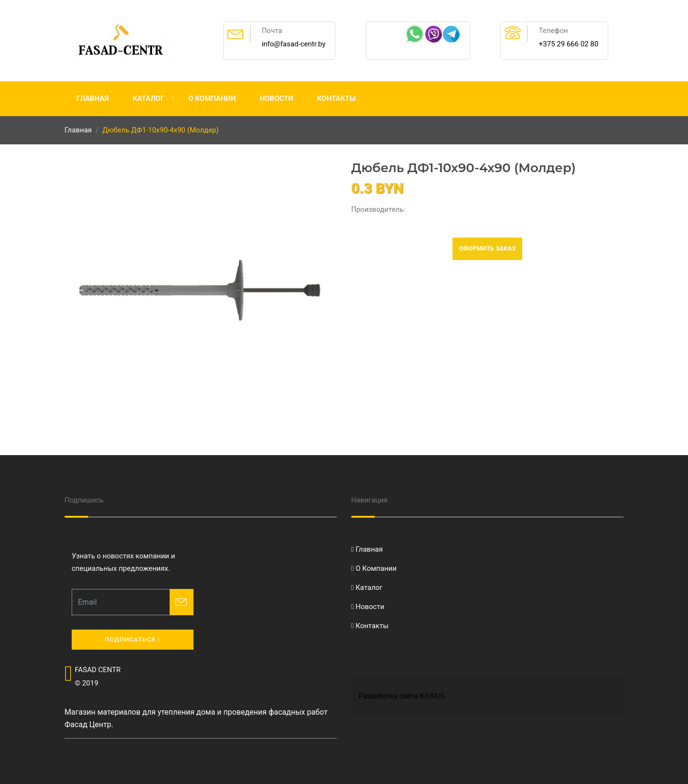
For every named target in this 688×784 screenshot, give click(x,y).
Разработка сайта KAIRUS (401, 696)
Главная (93, 98)
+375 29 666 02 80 (569, 44)
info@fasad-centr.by (294, 44)
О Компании (212, 98)
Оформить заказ (488, 248)
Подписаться (132, 639)
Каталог (149, 98)
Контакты (337, 98)
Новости (277, 98)
